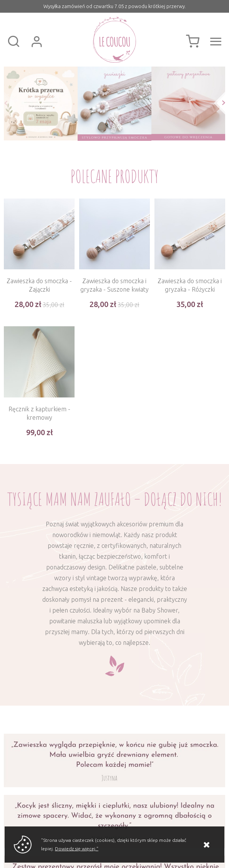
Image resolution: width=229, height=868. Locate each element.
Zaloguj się (37, 42)
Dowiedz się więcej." (77, 849)
